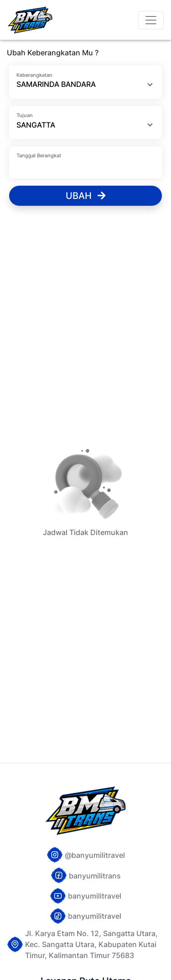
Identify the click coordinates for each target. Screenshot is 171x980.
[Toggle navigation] (151, 20)
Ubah (86, 196)
